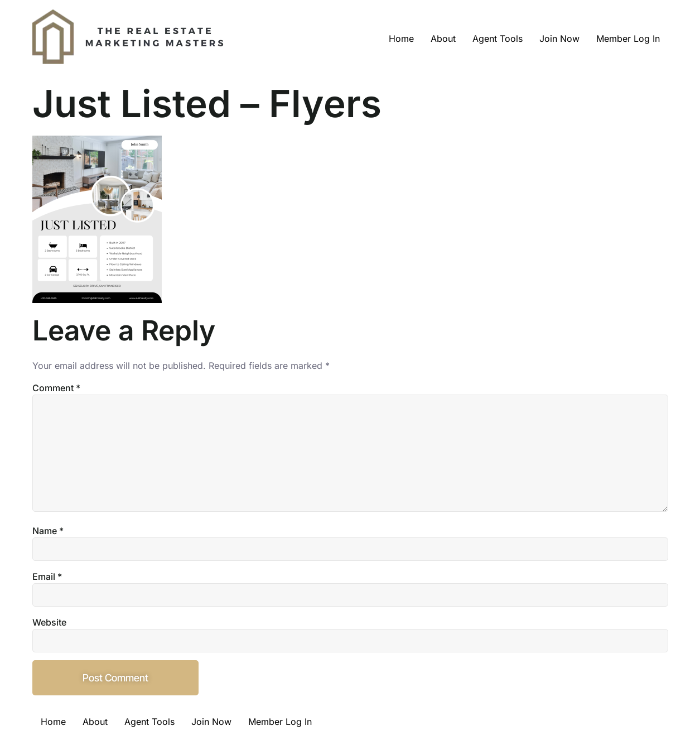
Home (401, 39)
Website (49, 622)
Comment (56, 388)
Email (47, 576)
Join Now (559, 39)
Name (48, 531)
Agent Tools (498, 39)
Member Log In (628, 39)
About (443, 39)
